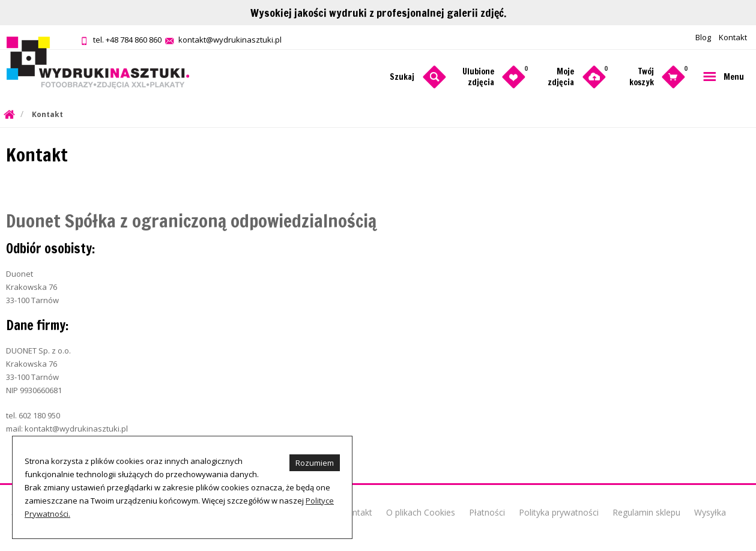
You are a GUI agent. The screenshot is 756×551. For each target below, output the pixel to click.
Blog (703, 37)
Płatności (487, 512)
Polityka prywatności (559, 512)
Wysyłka (710, 512)
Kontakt (733, 37)
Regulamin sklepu (646, 512)
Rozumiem (315, 463)
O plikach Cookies (421, 512)
